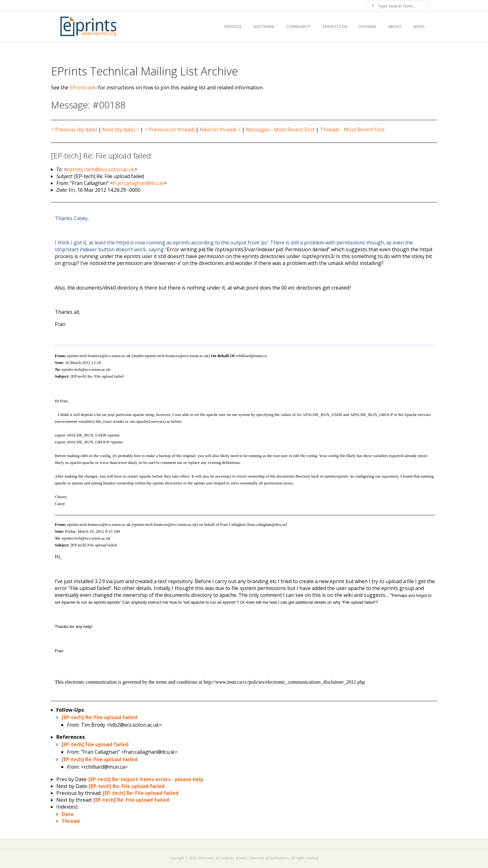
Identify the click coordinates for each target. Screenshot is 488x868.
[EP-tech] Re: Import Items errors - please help (146, 779)
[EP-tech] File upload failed (95, 744)
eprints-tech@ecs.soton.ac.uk (101, 169)
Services (233, 27)
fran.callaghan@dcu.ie (138, 183)
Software (264, 27)
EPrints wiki (83, 87)
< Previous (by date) (74, 130)
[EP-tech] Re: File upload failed (99, 717)
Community (298, 27)
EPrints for (335, 27)
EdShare (368, 27)
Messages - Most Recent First (280, 130)
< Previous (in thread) (169, 130)
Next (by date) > (121, 130)
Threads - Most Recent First (352, 130)
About (395, 27)
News (419, 27)
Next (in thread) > (220, 130)
